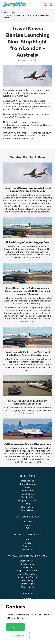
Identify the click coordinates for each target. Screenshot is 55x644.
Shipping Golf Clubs (27, 500)
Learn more (18, 635)
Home (5, 13)
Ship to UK (27, 567)
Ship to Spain (27, 587)
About (27, 525)
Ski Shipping (28, 494)
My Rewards (27, 491)
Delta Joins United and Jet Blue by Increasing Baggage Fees (27, 402)
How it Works (28, 507)
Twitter (27, 598)
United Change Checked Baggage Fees (27, 242)
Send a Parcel (28, 510)
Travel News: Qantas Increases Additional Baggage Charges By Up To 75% (28, 189)
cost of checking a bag (14, 451)
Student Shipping (27, 484)
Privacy (27, 543)
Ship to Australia (28, 561)
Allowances (27, 549)
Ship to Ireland (28, 584)
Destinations (27, 481)
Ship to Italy (27, 581)
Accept (15, 627)
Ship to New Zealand (27, 577)
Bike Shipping (27, 497)
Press (28, 487)
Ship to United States (28, 571)
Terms (27, 540)
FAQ (27, 528)
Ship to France (27, 564)
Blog (13, 13)
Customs (27, 546)
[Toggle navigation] (51, 4)
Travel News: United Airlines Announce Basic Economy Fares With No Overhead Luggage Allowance (27, 291)
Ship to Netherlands (27, 574)
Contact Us (27, 522)
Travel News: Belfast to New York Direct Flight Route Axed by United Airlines (28, 353)
